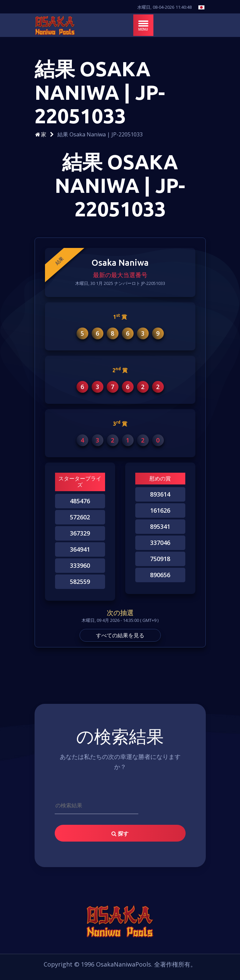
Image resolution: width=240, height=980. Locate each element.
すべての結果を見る (120, 635)
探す (120, 834)
